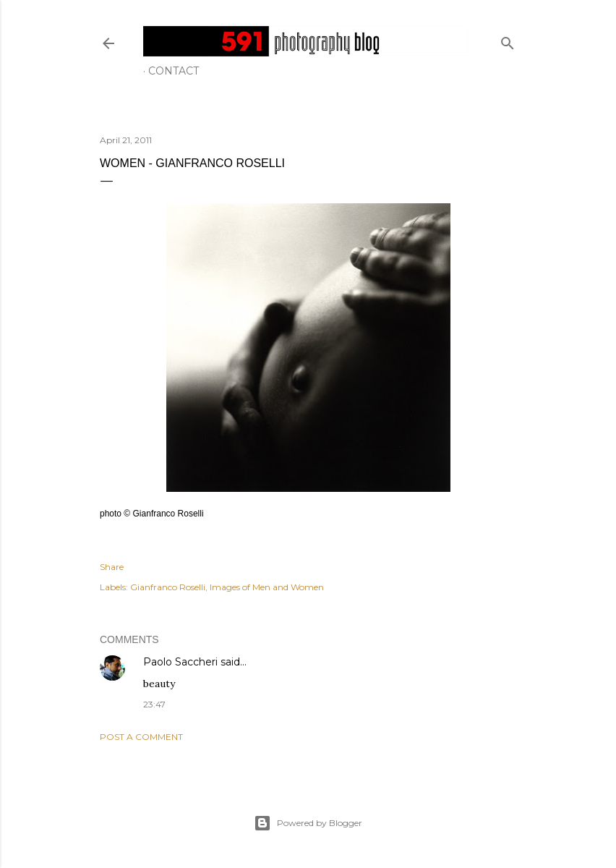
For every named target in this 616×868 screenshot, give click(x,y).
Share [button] (112, 567)
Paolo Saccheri (180, 662)
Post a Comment (141, 737)
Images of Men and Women (267, 587)
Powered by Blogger (308, 823)
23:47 (154, 704)
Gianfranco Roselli (168, 587)
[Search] (508, 40)
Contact (174, 71)
